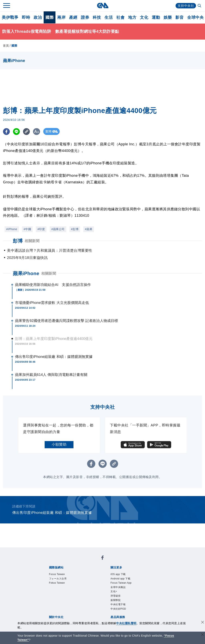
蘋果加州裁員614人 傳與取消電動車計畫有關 (51, 375)
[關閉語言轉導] (203, 635)
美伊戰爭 (10, 17)
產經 (73, 17)
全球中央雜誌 (118, 587)
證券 (85, 17)
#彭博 (75, 229)
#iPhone (12, 229)
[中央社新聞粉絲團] (102, 558)
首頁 (6, 46)
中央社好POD (118, 609)
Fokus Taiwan (57, 583)
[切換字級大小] (37, 131)
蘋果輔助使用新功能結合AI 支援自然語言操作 (53, 285)
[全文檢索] (200, 6)
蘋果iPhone (26, 273)
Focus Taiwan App (121, 583)
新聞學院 (116, 600)
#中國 (27, 229)
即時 (26, 17)
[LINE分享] (17, 131)
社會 (120, 17)
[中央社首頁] (103, 5)
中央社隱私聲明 (126, 623)
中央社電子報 (118, 604)
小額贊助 (59, 444)
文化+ (114, 591)
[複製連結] (27, 131)
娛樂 (168, 17)
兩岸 (61, 17)
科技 (97, 17)
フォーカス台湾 (58, 579)
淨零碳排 (116, 596)
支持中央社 (186, 6)
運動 (156, 17)
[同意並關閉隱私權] (203, 623)
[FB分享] (7, 131)
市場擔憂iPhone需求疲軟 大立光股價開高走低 (52, 303)
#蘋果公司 (58, 229)
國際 (50, 17)
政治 (38, 17)
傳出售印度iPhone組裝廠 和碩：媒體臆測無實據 (54, 357)
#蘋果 (89, 229)
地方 (132, 17)
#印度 (41, 229)
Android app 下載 (120, 579)
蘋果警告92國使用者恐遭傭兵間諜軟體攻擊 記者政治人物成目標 (66, 321)
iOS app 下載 (118, 574)
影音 (179, 17)
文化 (144, 17)
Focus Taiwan (57, 574)
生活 (109, 17)
